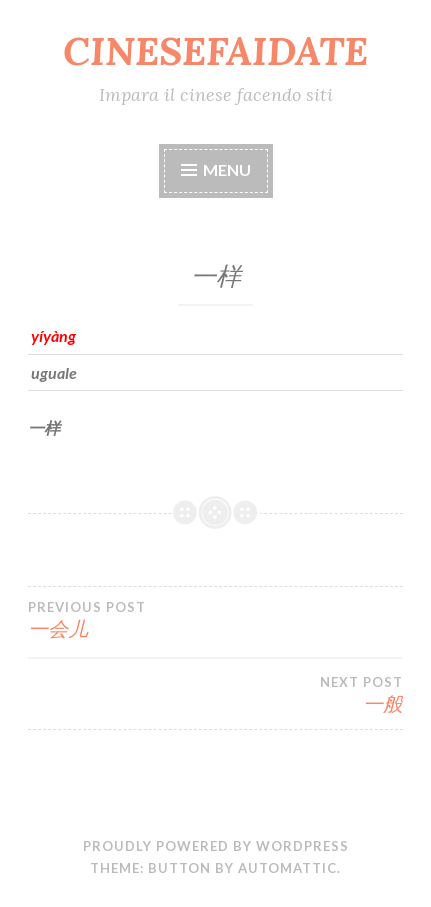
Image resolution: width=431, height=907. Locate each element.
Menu (227, 169)
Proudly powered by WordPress (216, 846)
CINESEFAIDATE (215, 51)
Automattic (287, 868)
